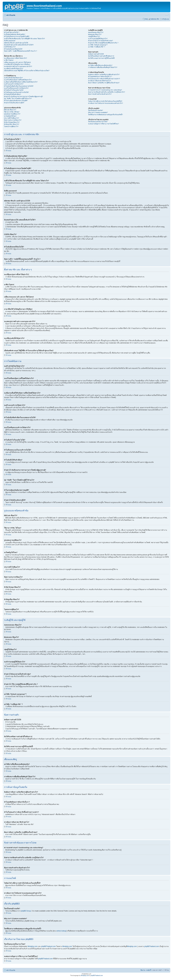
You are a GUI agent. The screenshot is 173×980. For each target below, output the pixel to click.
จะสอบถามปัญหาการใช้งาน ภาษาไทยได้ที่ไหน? (103, 124)
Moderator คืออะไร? (95, 34)
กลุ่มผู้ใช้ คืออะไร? (94, 36)
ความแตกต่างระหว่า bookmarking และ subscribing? (105, 90)
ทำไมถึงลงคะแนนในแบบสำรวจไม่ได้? (16, 92)
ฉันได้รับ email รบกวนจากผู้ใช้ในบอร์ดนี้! (101, 58)
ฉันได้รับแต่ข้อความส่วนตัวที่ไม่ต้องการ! (101, 56)
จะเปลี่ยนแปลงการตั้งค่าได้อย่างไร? (15, 58)
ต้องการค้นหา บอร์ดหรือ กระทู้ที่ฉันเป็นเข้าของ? (104, 83)
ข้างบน (9, 151)
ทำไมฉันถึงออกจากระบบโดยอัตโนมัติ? (17, 36)
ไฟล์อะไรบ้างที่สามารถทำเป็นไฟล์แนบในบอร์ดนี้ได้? (105, 101)
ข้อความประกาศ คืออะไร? (13, 120)
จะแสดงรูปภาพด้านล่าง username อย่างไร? (18, 66)
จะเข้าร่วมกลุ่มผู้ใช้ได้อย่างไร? (98, 39)
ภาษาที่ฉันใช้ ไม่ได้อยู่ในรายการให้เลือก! (17, 64)
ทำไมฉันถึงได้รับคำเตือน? (13, 94)
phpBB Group (26, 911)
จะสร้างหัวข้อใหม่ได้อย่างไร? (13, 78)
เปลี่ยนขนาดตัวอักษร (167, 15)
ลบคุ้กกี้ (149, 970)
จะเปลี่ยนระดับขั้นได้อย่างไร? (14, 69)
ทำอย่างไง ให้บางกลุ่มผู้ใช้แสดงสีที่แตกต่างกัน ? (103, 43)
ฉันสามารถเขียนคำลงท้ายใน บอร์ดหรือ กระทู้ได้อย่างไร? (107, 92)
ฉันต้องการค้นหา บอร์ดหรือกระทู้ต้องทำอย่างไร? (104, 74)
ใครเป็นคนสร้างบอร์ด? (95, 110)
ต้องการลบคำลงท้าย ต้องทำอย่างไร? (100, 94)
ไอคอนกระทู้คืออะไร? (11, 126)
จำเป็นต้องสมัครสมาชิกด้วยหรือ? (15, 34)
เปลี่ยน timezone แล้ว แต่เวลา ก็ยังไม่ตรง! (17, 62)
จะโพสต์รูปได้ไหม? (10, 116)
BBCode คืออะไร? (10, 110)
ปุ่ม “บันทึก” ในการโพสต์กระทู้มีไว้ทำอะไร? (18, 99)
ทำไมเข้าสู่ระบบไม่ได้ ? (12, 32)
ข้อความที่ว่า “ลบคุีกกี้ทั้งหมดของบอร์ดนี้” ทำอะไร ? (21, 51)
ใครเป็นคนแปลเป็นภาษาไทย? (98, 122)
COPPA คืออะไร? (10, 47)
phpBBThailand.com (49, 946)
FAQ (146, 19)
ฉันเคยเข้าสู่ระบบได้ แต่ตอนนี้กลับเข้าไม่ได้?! (19, 45)
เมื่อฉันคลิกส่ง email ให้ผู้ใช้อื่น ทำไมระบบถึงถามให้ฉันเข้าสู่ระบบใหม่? (27, 71)
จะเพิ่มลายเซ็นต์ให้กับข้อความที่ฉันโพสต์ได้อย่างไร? (21, 82)
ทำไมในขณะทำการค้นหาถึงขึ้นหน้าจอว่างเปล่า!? (104, 79)
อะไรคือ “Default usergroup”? (98, 45)
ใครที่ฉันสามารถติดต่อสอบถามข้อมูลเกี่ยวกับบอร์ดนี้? (105, 115)
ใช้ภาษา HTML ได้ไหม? (12, 112)
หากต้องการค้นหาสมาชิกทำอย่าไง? (100, 81)
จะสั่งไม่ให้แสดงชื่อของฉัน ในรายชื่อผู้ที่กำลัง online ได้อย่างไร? (24, 39)
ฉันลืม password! (10, 41)
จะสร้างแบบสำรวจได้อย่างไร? (14, 84)
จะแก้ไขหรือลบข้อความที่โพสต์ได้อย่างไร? (18, 80)
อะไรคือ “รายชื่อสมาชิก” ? (97, 47)
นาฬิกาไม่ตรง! (9, 60)
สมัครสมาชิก (155, 19)
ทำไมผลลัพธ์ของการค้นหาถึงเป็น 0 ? (100, 77)
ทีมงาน (143, 970)
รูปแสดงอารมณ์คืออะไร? (12, 114)
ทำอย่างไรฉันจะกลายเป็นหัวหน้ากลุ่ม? (100, 41)
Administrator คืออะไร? (96, 32)
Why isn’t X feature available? (98, 112)
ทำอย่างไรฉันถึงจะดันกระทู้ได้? (14, 103)
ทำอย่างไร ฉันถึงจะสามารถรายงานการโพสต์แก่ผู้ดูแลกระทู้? (23, 96)
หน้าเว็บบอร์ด (11, 15)
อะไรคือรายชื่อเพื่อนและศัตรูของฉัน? (100, 65)
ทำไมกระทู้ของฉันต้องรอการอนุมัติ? (16, 101)
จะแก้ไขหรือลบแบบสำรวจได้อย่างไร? (16, 88)
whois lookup (61, 931)
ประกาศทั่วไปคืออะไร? (11, 118)
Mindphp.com (33, 946)
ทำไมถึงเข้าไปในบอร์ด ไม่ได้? (14, 90)
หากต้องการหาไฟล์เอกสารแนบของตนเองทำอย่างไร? (105, 103)
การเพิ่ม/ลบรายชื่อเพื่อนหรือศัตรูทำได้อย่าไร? (103, 67)
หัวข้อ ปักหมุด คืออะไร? (12, 122)
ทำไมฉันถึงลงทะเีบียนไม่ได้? (13, 49)
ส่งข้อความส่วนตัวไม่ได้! (96, 54)
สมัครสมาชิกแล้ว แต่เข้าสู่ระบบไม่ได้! (16, 43)
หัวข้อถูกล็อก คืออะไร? (12, 124)
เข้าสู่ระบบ (165, 19)
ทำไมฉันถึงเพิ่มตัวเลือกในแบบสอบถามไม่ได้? (19, 86)
